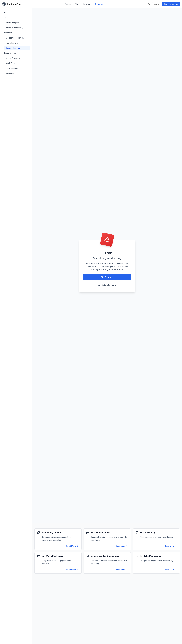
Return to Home (107, 285)
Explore (99, 4)
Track (68, 4)
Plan (77, 4)
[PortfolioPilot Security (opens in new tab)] (149, 4)
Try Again (107, 277)
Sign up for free (171, 4)
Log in (157, 4)
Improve (87, 4)
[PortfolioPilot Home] (12, 4)
